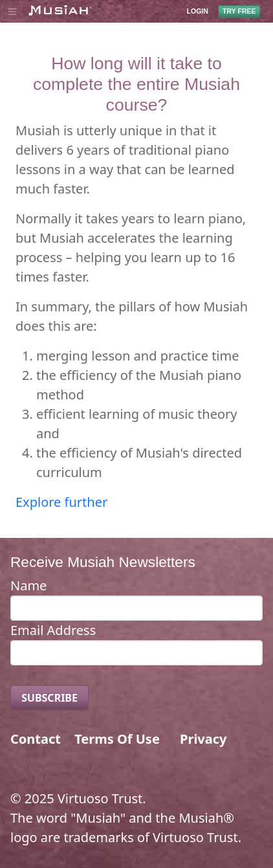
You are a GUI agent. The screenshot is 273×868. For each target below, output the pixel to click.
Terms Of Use (117, 739)
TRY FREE (239, 11)
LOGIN (198, 12)
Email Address (53, 630)
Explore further (61, 502)
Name (28, 585)
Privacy (203, 739)
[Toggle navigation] (12, 11)
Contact (36, 739)
